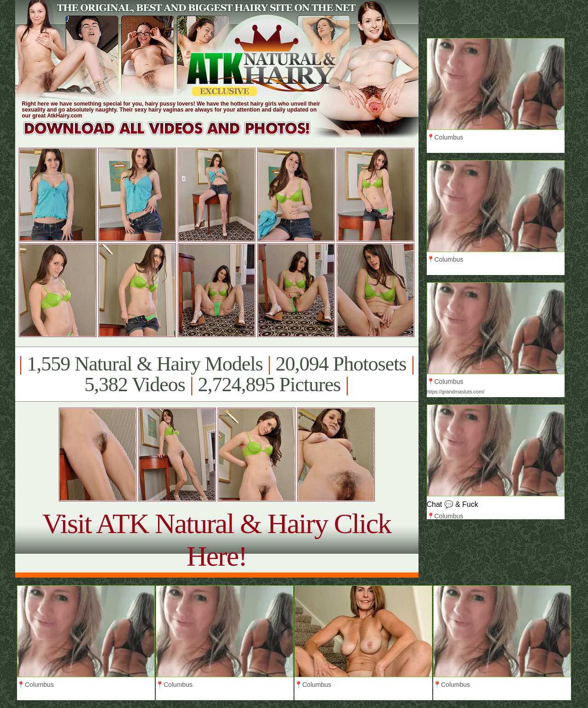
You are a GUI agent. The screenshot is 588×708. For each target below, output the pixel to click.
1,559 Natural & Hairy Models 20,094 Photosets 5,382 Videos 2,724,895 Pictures (217, 374)
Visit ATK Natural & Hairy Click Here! (217, 540)
